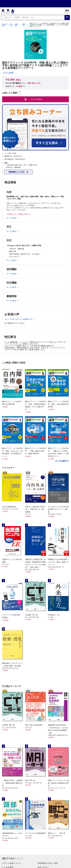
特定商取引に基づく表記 (48, 863)
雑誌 (11, 25)
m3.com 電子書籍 (5, 25)
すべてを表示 (61, 461)
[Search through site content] (33, 17)
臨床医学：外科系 (17, 25)
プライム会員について (11, 863)
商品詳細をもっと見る (17, 172)
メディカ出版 (8, 73)
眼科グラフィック (24, 25)
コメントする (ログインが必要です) (18, 319)
